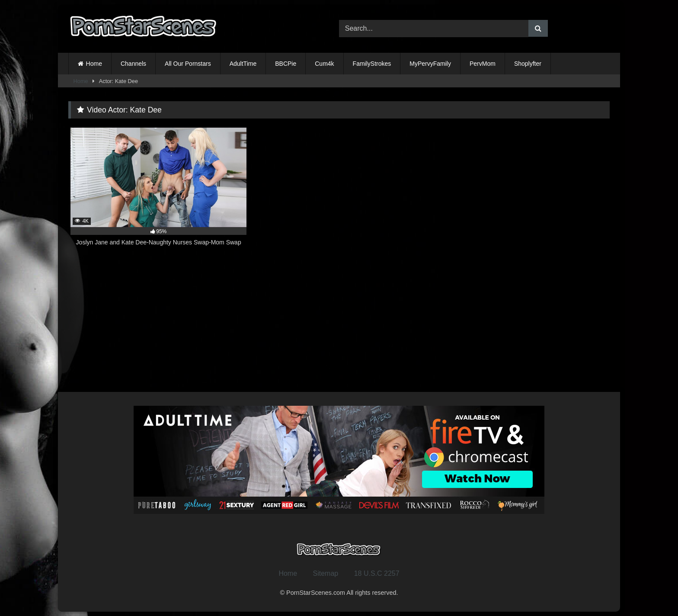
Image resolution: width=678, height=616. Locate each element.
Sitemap (326, 573)
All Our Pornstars (188, 64)
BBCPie (286, 64)
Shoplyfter (528, 64)
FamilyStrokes (372, 64)
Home (94, 64)
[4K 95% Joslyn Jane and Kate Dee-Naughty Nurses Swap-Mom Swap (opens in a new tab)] (158, 192)
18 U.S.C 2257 (377, 573)
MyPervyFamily (430, 64)
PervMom (483, 64)
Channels (133, 64)
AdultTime (243, 64)
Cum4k (324, 64)
